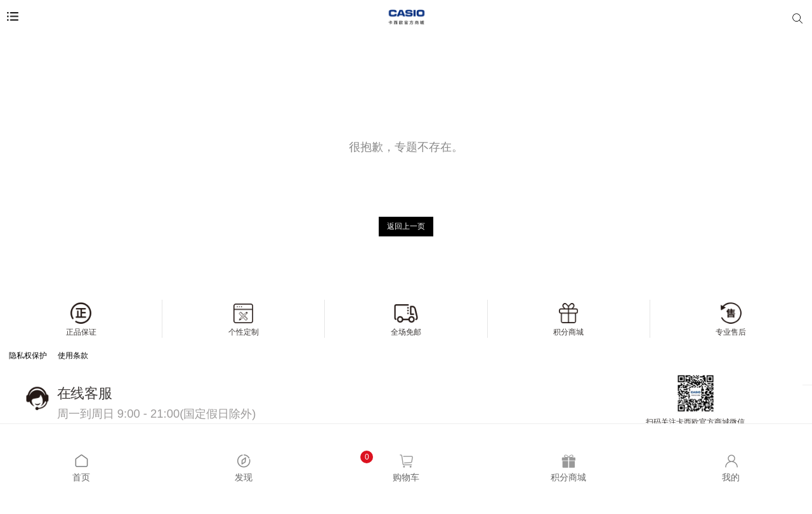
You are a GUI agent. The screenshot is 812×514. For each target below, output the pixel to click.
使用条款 (73, 356)
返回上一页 (406, 226)
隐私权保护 (28, 356)
